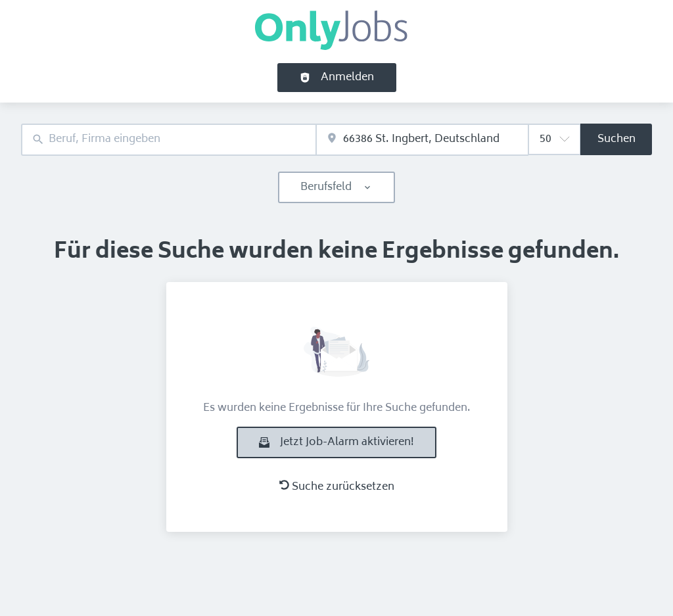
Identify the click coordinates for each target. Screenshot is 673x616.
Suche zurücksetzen (337, 487)
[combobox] (169, 140)
